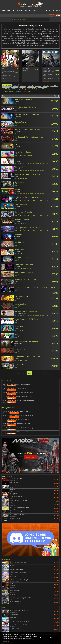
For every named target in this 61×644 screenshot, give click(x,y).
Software (20, 11)
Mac (19, 92)
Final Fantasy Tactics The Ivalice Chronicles (48, 70)
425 (45, 373)
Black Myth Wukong (26, 69)
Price (56, 96)
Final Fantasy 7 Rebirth (47, 75)
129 (35, 373)
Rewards (28, 11)
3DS (22, 88)
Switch (6, 88)
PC (16, 85)
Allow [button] (52, 638)
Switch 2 (28, 92)
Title (4, 96)
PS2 (46, 85)
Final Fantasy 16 (48, 78)
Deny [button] (42, 638)
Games (3, 11)
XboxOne (32, 88)
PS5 (23, 85)
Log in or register (52, 11)
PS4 (31, 85)
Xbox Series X (8, 92)
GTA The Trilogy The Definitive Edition (7, 77)
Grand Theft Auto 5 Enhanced (8, 72)
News (34, 11)
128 (29, 373)
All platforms (7, 85)
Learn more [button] (7, 641)
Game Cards (11, 11)
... (18, 373)
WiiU (15, 88)
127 (23, 373)
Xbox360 (42, 88)
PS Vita (54, 85)
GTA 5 (4, 69)
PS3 (38, 85)
